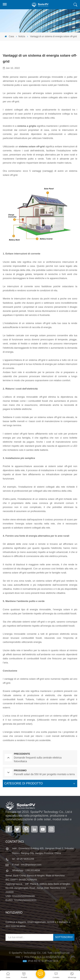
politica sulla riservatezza (45, 957)
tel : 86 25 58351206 (23, 859)
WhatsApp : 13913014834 (26, 870)
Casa (9, 36)
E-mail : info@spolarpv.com (27, 865)
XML (18, 957)
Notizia (22, 36)
